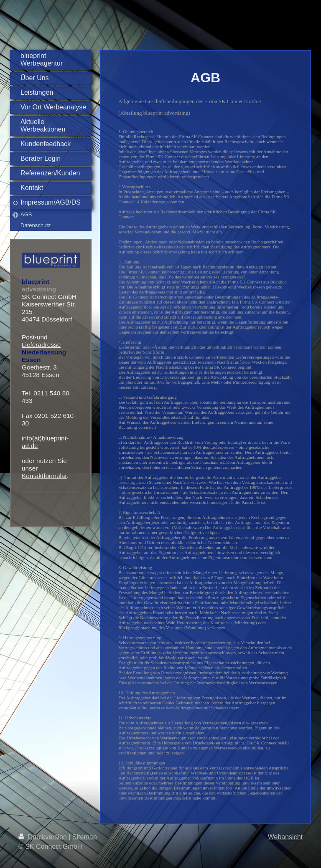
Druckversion (43, 837)
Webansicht (285, 837)
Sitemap (85, 837)
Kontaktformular (44, 476)
